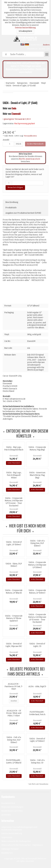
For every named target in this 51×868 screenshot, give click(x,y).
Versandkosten (30, 136)
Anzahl (6, 140)
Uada (14, 108)
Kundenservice (8, 803)
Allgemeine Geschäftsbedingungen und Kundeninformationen (19, 828)
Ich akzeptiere (25, 31)
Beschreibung (12, 202)
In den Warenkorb (35, 144)
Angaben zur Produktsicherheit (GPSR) (23, 213)
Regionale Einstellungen (12, 807)
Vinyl (43, 83)
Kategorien (22, 83)
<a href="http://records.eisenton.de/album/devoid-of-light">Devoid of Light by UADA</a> (26, 295)
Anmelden (6, 815)
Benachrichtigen (15, 187)
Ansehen (14, 701)
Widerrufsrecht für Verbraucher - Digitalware (22, 845)
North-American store (30, 159)
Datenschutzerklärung (25, 28)
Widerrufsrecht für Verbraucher (16, 841)
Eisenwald (34, 83)
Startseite (10, 83)
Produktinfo (11, 208)
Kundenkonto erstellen (12, 811)
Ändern (46, 45)
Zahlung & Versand (10, 849)
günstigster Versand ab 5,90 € (17, 119)
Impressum (7, 837)
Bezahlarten (7, 853)
